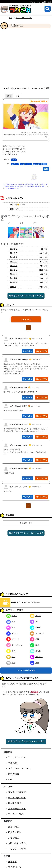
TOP (11, 18)
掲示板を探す (15, 803)
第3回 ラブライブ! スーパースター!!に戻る (26, 296)
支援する (12, 862)
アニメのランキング (24, 18)
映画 (11, 627)
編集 (46, 169)
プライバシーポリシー (19, 768)
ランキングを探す (17, 792)
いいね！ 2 (27, 351)
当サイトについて (17, 757)
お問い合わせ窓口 (17, 843)
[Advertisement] (26, 58)
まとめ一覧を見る (17, 809)
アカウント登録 (16, 814)
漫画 (11, 622)
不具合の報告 (15, 832)
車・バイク (37, 633)
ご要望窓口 (14, 838)
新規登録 (35, 692)
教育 (11, 663)
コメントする (26, 319)
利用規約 (12, 763)
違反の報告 (14, 827)
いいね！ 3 (27, 397)
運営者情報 (14, 774)
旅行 (34, 639)
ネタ (11, 657)
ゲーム (12, 616)
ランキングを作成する (26, 670)
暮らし (35, 651)
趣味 (34, 645)
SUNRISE (36, 164)
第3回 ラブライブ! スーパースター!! (29, 89)
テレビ (35, 627)
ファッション (14, 645)
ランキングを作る (17, 798)
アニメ (14, 160)
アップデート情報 (17, 849)
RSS (10, 779)
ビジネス (36, 657)
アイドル (29, 164)
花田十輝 (44, 164)
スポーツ (13, 639)
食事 (11, 651)
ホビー (12, 633)
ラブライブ (15, 164)
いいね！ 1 (27, 416)
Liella (22, 164)
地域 (34, 663)
